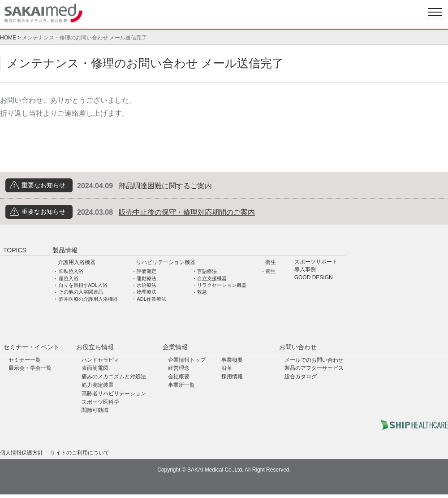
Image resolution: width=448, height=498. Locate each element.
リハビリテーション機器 (166, 262)
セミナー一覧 (25, 360)
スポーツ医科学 (100, 402)
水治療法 (146, 285)
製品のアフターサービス (314, 368)
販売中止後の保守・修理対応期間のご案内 (187, 212)
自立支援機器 (212, 278)
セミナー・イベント (31, 347)
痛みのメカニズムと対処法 (114, 377)
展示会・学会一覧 (30, 368)
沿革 (227, 368)
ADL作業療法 (151, 299)
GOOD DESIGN (314, 278)
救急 (202, 292)
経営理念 (179, 368)
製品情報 (65, 250)
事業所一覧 (181, 385)
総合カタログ (301, 377)
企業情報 (175, 347)
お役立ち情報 (95, 347)
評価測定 (146, 271)
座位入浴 (69, 278)
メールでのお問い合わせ (314, 360)
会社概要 (179, 377)
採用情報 (232, 377)
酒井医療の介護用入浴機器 (88, 299)
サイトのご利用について (80, 453)
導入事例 (305, 270)
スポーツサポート (316, 262)
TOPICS (15, 250)
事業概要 (232, 360)
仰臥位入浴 (71, 271)
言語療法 (207, 271)
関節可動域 (95, 410)
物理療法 (146, 292)
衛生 (271, 262)
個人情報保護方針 (22, 453)
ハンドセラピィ (100, 360)
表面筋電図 (95, 368)
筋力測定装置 (98, 385)
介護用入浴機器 (77, 262)
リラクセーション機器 (222, 285)
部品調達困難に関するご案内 (165, 186)
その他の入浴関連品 (81, 292)
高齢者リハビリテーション (114, 394)
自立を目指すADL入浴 (83, 285)
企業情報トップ (187, 360)
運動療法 (146, 278)
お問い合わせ (298, 347)
